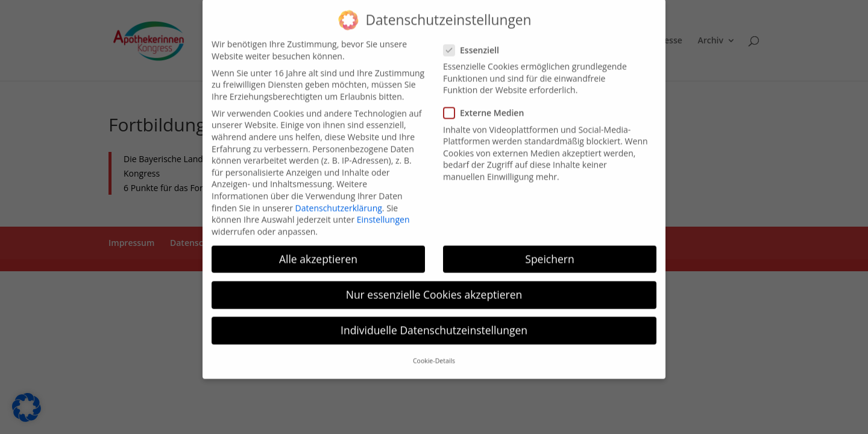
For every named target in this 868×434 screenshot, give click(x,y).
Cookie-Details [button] (434, 353)
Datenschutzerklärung (339, 199)
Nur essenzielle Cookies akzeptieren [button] (434, 286)
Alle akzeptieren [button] (318, 250)
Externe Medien (489, 105)
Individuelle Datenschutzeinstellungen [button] (434, 322)
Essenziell (476, 41)
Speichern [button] (549, 250)
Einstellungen (383, 211)
